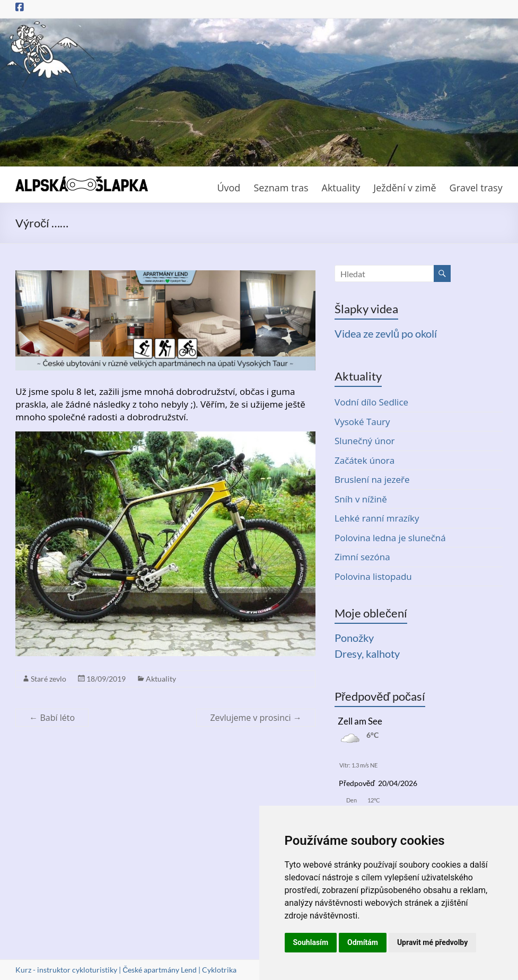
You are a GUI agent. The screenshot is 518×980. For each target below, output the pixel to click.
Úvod (229, 188)
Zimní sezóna (362, 557)
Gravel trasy (476, 188)
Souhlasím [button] (311, 942)
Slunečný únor (365, 441)
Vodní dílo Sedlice (371, 402)
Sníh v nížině (361, 499)
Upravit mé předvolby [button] (432, 942)
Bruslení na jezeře (372, 479)
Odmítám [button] (363, 942)
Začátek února (365, 460)
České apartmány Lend (160, 970)
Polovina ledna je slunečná (390, 538)
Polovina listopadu (373, 576)
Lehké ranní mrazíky (377, 518)
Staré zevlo (49, 679)
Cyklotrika (219, 970)
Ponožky (354, 638)
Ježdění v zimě (405, 188)
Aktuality (341, 188)
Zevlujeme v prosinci (256, 718)
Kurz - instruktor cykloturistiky (66, 970)
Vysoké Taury (362, 422)
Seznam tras (281, 188)
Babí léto (52, 718)
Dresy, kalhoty (367, 654)
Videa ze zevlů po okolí (386, 333)
